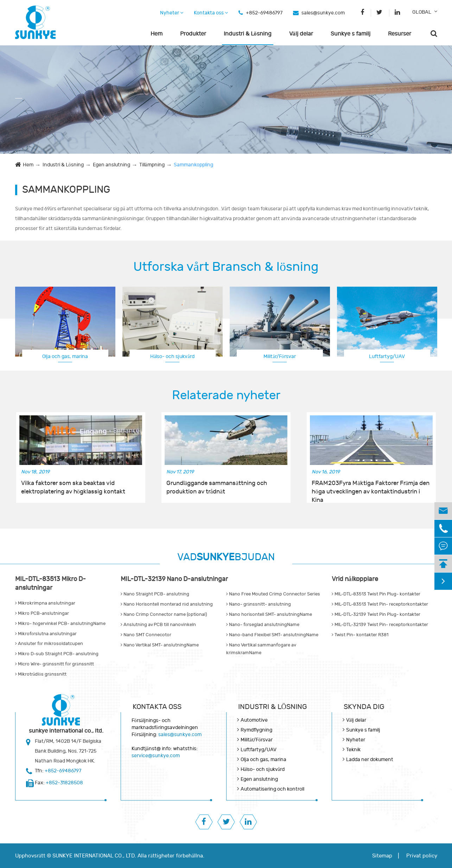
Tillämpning (152, 165)
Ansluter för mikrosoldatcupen (49, 644)
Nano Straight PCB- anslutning (155, 594)
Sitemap (382, 856)
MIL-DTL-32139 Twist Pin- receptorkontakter (380, 625)
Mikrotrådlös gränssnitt (41, 674)
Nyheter (172, 13)
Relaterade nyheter (226, 395)
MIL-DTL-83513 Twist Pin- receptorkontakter (380, 604)
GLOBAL (422, 12)
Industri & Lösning (248, 34)
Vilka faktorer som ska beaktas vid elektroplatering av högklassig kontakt (73, 487)
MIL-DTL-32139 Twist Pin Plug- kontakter (376, 614)
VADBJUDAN (226, 557)
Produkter (193, 34)
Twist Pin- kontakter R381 (360, 635)
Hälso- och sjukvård (172, 356)
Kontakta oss (211, 13)
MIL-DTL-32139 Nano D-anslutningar (174, 579)
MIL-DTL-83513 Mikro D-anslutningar (50, 584)
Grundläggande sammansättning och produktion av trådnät (217, 487)
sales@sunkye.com (323, 13)
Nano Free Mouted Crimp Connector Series (273, 594)
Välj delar (301, 34)
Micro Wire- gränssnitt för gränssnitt (55, 664)
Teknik (353, 750)
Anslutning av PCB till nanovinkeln (158, 625)
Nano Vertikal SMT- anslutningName (160, 645)
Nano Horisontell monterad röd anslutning (167, 604)
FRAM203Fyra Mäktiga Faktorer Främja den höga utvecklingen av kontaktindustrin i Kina (371, 488)
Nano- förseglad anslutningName (263, 625)
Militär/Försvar (279, 356)
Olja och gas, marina (65, 356)
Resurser (400, 34)
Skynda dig (364, 707)
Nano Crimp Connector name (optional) (164, 614)
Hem (157, 34)
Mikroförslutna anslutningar (46, 634)
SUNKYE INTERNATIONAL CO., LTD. (94, 856)
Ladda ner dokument (370, 759)
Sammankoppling (193, 165)
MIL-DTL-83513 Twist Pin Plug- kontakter (376, 594)
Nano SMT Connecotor (146, 635)
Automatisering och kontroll (272, 789)
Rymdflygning (256, 730)
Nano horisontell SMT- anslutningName (269, 614)
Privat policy (422, 856)
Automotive (254, 720)
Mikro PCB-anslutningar (42, 613)
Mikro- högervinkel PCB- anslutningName (61, 624)
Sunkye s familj (351, 34)
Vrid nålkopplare (355, 579)
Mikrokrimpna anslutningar (45, 603)
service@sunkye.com (156, 756)
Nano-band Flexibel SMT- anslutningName (272, 635)
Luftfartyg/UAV (387, 356)
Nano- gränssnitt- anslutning (259, 604)
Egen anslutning (112, 165)
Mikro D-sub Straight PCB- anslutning (57, 654)
